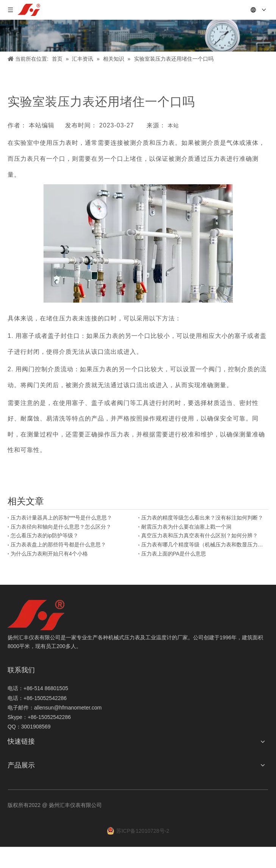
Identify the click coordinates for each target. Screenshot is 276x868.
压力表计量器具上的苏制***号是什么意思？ (61, 518)
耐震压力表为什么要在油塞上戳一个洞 (186, 527)
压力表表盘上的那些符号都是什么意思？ (58, 545)
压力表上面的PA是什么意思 (174, 554)
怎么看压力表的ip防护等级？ (44, 535)
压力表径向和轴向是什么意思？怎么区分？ (61, 527)
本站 (173, 126)
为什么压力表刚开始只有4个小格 (49, 554)
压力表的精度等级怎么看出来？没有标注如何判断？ (202, 518)
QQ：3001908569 (29, 727)
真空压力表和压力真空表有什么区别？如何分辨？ (200, 535)
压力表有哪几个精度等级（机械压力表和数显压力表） (203, 545)
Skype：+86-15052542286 (39, 717)
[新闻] (138, 36)
